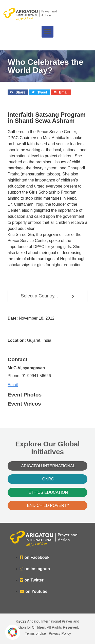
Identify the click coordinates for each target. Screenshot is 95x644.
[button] (48, 32)
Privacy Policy (60, 633)
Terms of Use (35, 633)
